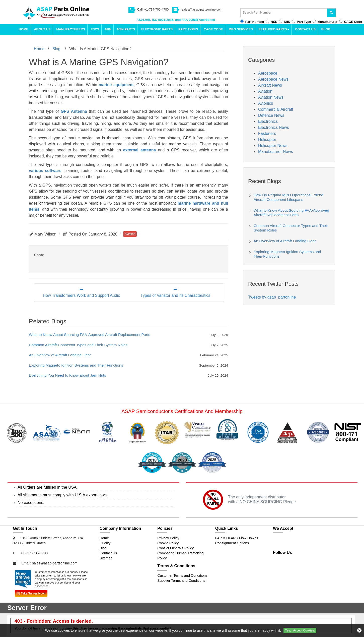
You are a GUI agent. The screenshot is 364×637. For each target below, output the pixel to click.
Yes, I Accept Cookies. (300, 630)
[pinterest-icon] (312, 569)
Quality (105, 543)
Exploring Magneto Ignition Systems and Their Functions (76, 365)
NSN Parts (126, 29)
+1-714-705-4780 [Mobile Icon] (34, 553)
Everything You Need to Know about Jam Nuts (67, 375)
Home (24, 29)
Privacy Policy (168, 538)
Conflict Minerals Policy (175, 548)
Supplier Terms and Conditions (181, 581)
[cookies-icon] (359, 631)
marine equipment (116, 85)
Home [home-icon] (39, 49)
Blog (326, 29)
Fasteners (267, 133)
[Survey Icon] (31, 592)
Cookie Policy (168, 543)
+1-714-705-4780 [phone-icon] (156, 10)
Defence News (271, 115)
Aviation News (271, 97)
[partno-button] (242, 21)
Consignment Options (232, 543)
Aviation (265, 91)
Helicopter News (273, 146)
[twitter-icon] (279, 569)
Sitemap (106, 558)
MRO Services (241, 29)
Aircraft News (270, 85)
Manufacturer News (276, 152)
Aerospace (268, 73)
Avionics (266, 103)
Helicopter (267, 139)
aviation (130, 234)
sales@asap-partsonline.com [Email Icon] (55, 563)
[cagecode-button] (341, 21)
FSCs (95, 29)
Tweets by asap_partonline (272, 297)
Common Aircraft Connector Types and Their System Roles (78, 345)
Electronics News (274, 127)
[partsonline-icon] (290, 569)
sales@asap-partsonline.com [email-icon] (202, 10)
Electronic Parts (157, 29)
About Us (42, 29)
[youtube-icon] (301, 569)
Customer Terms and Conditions (182, 575)
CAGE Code (213, 29)
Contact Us (305, 29)
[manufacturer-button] (314, 21)
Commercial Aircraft (276, 109)
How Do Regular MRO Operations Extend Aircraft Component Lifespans (288, 197)
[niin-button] (281, 21)
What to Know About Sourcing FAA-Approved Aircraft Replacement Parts (90, 335)
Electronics (268, 121)
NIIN (108, 29)
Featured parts (274, 29)
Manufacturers (71, 29)
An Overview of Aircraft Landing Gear (60, 355)
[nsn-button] (268, 21)
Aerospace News (273, 79)
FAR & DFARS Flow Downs (237, 538)
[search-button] (332, 13)
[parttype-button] (294, 21)
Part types (188, 29)
